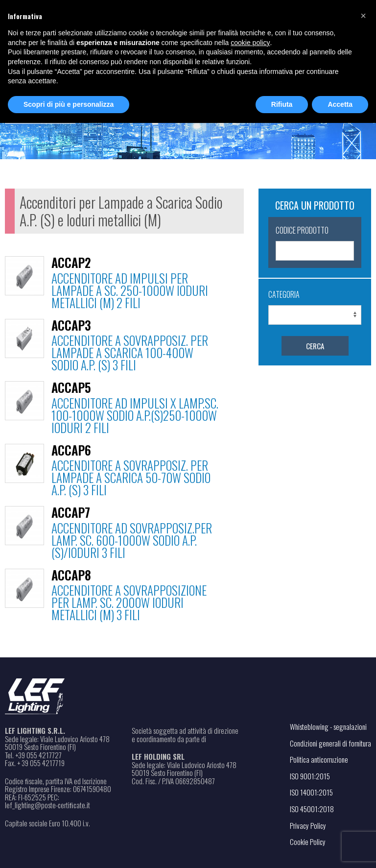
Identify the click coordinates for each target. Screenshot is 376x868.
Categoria (284, 294)
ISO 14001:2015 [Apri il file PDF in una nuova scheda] (311, 792)
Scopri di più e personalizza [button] (69, 104)
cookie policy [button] (250, 43)
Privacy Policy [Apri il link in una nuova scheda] (308, 825)
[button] (363, 16)
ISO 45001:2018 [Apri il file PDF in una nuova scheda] (312, 809)
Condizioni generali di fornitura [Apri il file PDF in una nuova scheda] (330, 743)
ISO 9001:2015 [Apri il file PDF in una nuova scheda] (310, 776)
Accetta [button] (340, 104)
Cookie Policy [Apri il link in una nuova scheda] (308, 842)
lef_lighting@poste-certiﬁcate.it (47, 805)
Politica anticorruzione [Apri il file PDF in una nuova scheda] (319, 759)
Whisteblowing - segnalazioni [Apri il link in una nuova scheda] (328, 726)
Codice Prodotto (302, 230)
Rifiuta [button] (282, 104)
